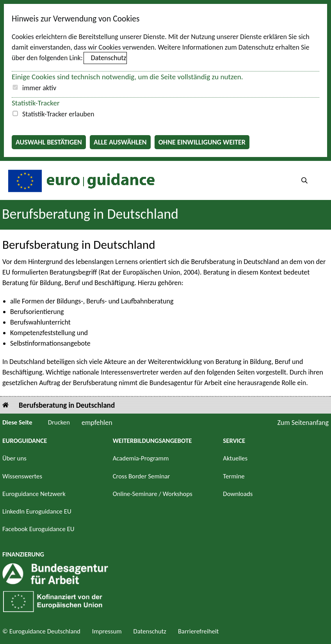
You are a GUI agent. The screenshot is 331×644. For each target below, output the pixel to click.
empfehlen (97, 423)
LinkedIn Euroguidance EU (37, 511)
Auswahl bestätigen (49, 142)
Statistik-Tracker (36, 103)
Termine (234, 476)
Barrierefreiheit (198, 631)
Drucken (59, 422)
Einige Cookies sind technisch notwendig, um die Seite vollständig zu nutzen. (127, 77)
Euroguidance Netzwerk (34, 494)
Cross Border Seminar (141, 476)
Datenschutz (109, 58)
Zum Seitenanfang (303, 423)
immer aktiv (39, 88)
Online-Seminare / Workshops (153, 494)
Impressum (107, 631)
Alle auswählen (120, 142)
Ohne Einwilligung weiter (202, 142)
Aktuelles (235, 458)
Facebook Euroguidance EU (38, 529)
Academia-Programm (141, 458)
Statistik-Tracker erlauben (58, 114)
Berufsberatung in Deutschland (67, 405)
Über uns (14, 458)
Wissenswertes (22, 476)
